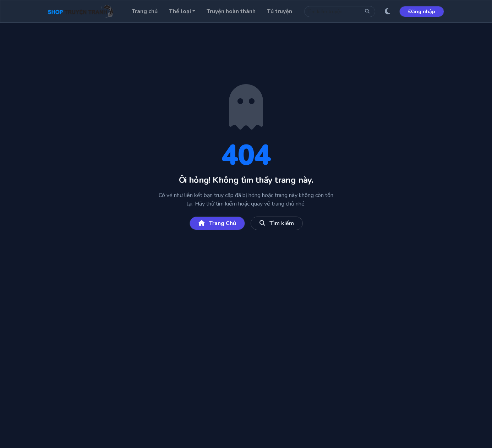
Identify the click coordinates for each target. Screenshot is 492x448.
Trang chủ (145, 11)
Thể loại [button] (180, 11)
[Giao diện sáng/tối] (387, 11)
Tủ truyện (280, 11)
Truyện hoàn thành (231, 11)
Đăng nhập (422, 12)
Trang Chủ (217, 223)
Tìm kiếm (277, 223)
